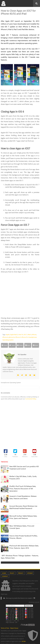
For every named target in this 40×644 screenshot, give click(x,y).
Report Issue (14, 628)
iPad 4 (29, 335)
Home (4, 573)
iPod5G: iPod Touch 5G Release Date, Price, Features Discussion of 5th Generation (23, 489)
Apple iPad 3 (14, 335)
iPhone (34, 335)
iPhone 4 (5, 337)
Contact (5, 576)
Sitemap (30, 573)
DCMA (24, 641)
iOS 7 (25, 335)
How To (21, 335)
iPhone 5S (25, 337)
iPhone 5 (18, 337)
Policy (12, 573)
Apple (8, 335)
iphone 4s (12, 337)
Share (4, 345)
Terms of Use (5, 628)
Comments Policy (31, 399)
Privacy (21, 573)
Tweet (12, 345)
